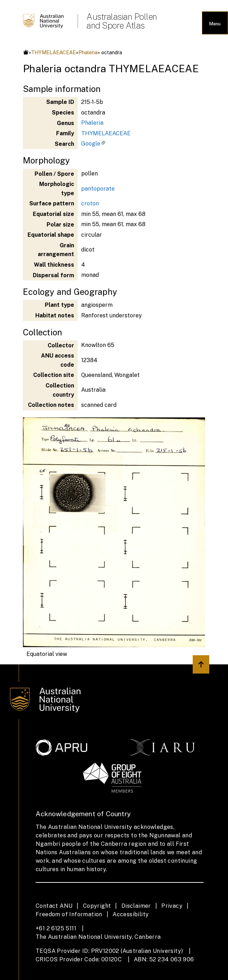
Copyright (97, 906)
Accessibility (131, 914)
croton (90, 203)
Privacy (172, 906)
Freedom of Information (69, 914)
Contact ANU (54, 906)
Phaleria (88, 52)
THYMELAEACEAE (53, 52)
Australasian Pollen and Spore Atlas (122, 21)
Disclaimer (136, 906)
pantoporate (98, 189)
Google (91, 144)
